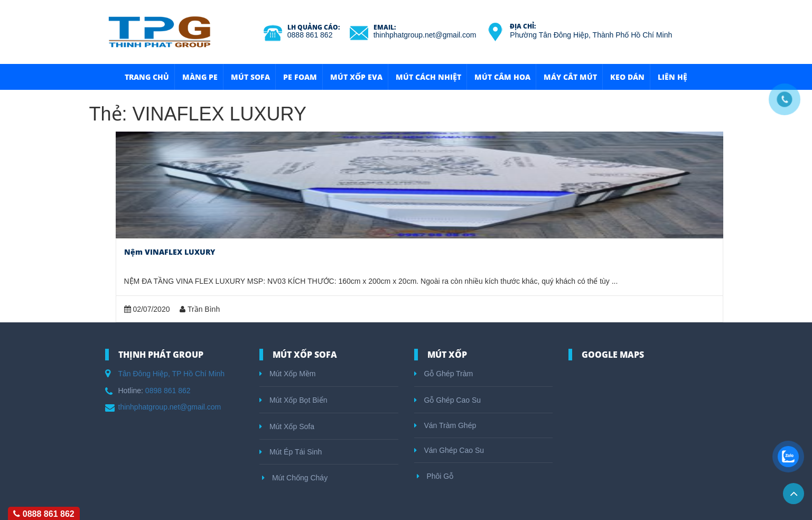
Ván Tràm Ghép (445, 425)
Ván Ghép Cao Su (449, 450)
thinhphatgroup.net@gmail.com (425, 35)
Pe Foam (300, 77)
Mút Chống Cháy (295, 478)
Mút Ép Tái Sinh (291, 452)
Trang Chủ (147, 77)
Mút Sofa (250, 77)
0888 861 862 (310, 35)
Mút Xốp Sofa (287, 426)
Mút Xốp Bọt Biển (293, 400)
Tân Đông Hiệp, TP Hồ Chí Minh (171, 374)
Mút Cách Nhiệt (428, 77)
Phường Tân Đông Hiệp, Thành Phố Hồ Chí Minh (591, 35)
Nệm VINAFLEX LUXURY (170, 252)
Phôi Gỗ (435, 476)
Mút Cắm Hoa (502, 77)
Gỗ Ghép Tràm (444, 374)
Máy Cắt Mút (570, 77)
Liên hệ (673, 77)
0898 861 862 (168, 391)
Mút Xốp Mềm (287, 374)
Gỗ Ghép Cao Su (448, 400)
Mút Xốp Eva (356, 77)
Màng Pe (200, 77)
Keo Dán (627, 77)
